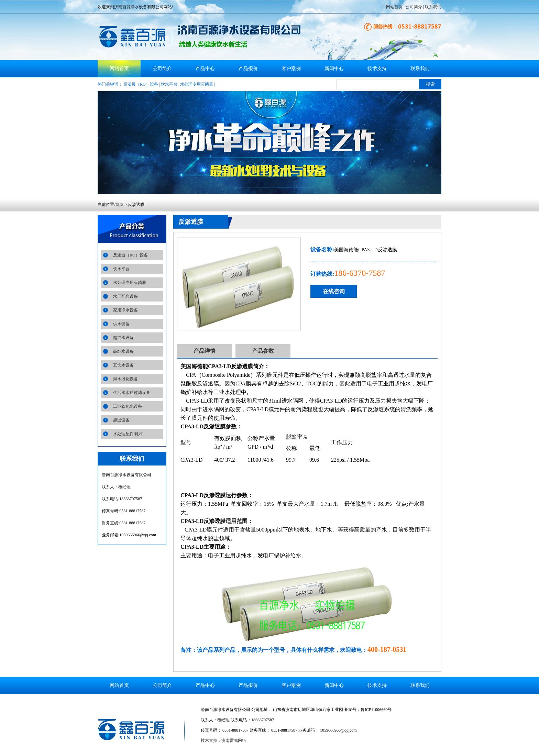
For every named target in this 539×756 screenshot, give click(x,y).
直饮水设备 (123, 365)
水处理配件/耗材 (128, 434)
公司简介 (414, 7)
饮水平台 (169, 84)
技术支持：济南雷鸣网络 (223, 741)
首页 (119, 205)
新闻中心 (334, 69)
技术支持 (377, 69)
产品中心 (205, 69)
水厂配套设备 (125, 296)
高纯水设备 (123, 351)
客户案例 (291, 69)
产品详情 (205, 351)
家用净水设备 (125, 310)
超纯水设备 (123, 338)
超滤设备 (121, 420)
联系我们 (433, 7)
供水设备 (121, 324)
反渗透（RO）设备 (141, 84)
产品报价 (248, 69)
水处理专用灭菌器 (197, 84)
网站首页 (394, 7)
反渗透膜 (191, 222)
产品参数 (263, 351)
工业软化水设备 (128, 406)
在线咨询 (334, 291)
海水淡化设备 (125, 379)
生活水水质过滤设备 (132, 393)
